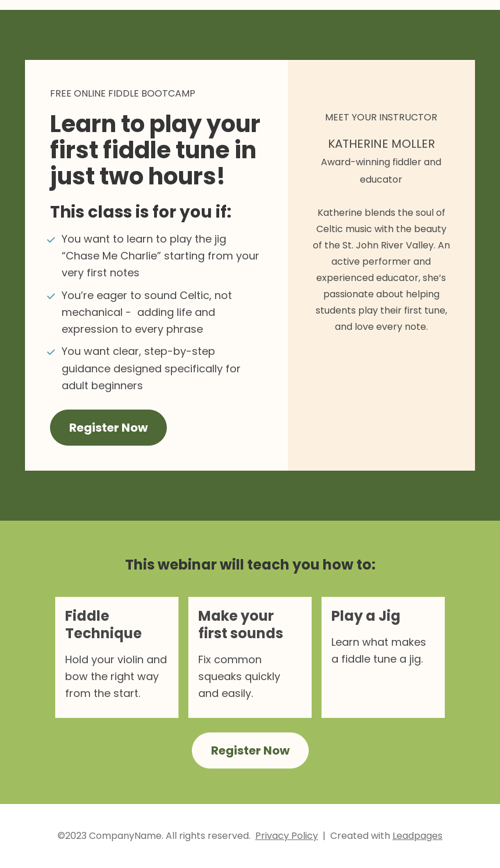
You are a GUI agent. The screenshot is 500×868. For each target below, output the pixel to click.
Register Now (108, 428)
